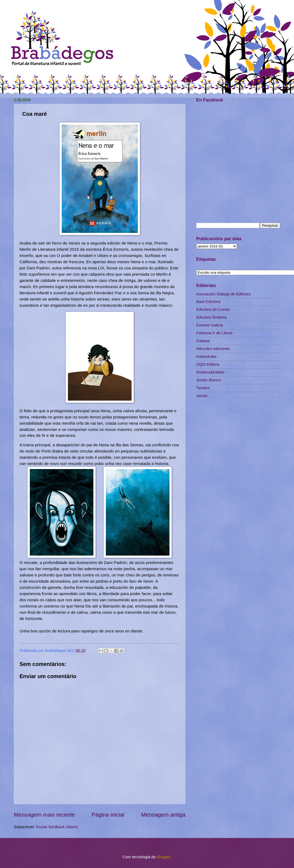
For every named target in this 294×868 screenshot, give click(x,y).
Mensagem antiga (163, 815)
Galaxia (203, 341)
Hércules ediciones (213, 349)
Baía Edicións (208, 302)
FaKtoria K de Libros (214, 333)
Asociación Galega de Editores (223, 294)
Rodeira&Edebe (210, 372)
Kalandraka (206, 357)
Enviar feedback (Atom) (57, 827)
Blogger (164, 857)
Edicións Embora (211, 317)
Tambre (203, 388)
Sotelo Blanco (209, 380)
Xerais (202, 396)
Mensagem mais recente (44, 815)
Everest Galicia (210, 325)
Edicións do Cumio (213, 309)
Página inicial (108, 815)
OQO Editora (208, 364)
